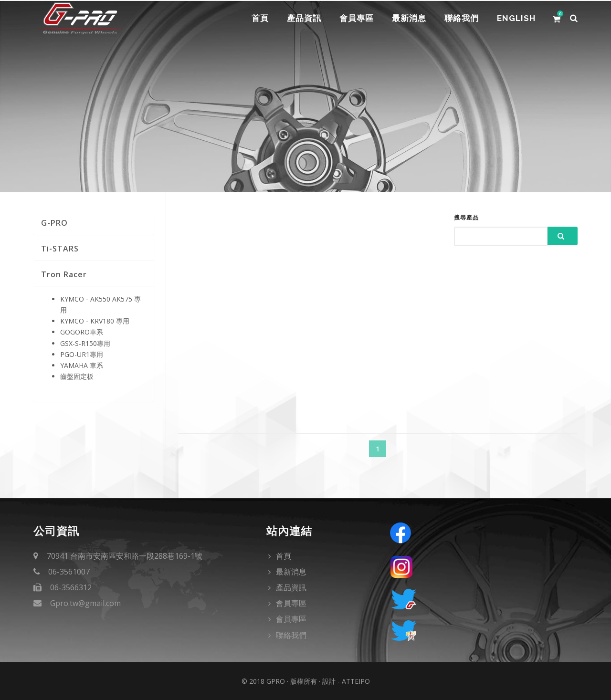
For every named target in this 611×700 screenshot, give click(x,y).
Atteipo (356, 681)
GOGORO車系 (82, 332)
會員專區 (353, 19)
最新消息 (407, 19)
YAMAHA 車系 (82, 365)
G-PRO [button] (54, 223)
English (516, 19)
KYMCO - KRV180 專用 (95, 321)
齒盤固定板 (77, 376)
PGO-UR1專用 (82, 354)
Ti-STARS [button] (60, 249)
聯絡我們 (460, 19)
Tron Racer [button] (64, 274)
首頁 (255, 19)
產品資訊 (300, 19)
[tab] (94, 223)
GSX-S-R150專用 (85, 343)
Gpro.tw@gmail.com (85, 603)
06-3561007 (69, 572)
